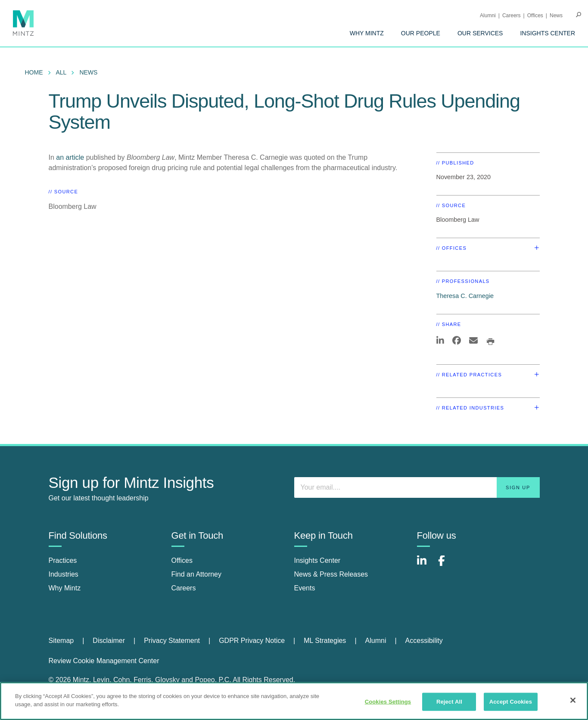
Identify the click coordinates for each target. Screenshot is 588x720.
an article (70, 157)
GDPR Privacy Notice (252, 641)
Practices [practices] (63, 560)
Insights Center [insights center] (317, 560)
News (556, 16)
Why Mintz (367, 33)
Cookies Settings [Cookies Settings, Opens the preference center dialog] (388, 702)
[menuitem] (367, 33)
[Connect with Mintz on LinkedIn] (426, 565)
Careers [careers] (184, 588)
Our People (421, 33)
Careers (512, 16)
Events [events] (305, 588)
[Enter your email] (417, 487)
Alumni (488, 16)
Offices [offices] (182, 560)
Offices (535, 16)
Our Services (480, 33)
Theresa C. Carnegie (465, 296)
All (61, 72)
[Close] (573, 700)
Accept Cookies (511, 702)
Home (34, 72)
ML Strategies (325, 641)
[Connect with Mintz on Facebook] (447, 565)
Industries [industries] (64, 574)
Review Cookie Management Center (104, 661)
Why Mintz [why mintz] (65, 588)
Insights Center (548, 33)
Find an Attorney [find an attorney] (197, 574)
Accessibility (424, 641)
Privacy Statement (172, 641)
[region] (294, 701)
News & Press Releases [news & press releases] (331, 574)
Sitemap (61, 641)
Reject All (449, 702)
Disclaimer (109, 641)
